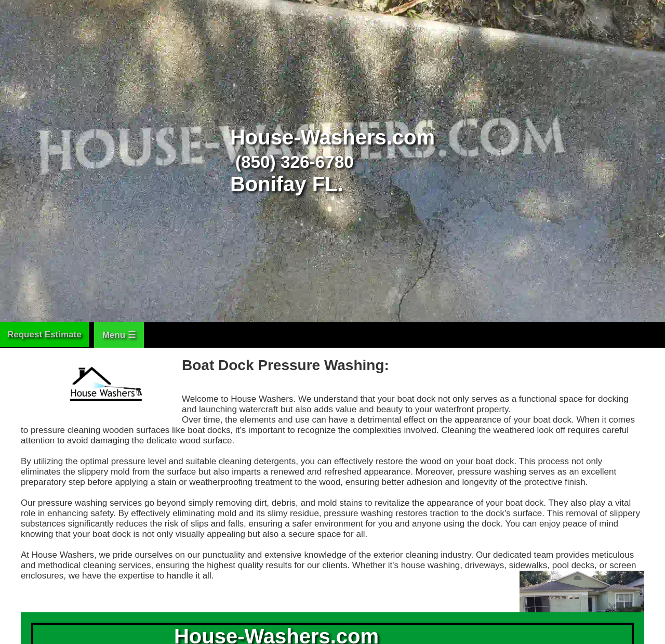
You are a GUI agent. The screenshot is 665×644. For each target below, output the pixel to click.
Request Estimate (44, 334)
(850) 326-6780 (295, 162)
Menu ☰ (119, 335)
